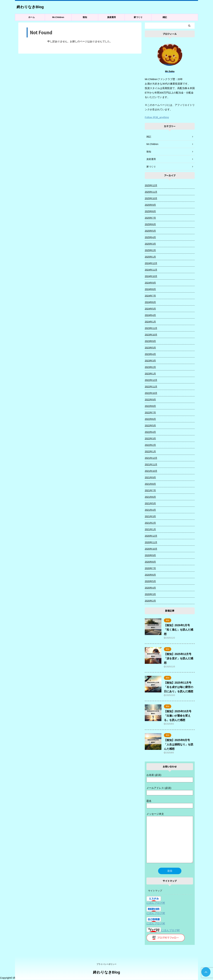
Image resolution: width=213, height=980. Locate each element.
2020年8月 (150, 562)
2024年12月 (151, 263)
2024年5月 (150, 309)
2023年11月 (151, 328)
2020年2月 (150, 601)
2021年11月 (151, 464)
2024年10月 (151, 276)
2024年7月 (150, 296)
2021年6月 (150, 497)
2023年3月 (150, 361)
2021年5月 (150, 503)
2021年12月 (151, 458)
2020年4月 (150, 588)
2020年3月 (150, 594)
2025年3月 (150, 244)
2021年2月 (150, 523)
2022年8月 (150, 406)
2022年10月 (151, 393)
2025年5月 (150, 231)
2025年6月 (150, 224)
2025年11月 (151, 192)
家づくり (138, 17)
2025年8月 (150, 211)
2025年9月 (150, 205)
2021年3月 (150, 516)
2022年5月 (150, 426)
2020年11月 (151, 542)
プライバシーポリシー (106, 964)
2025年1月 (150, 257)
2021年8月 (150, 484)
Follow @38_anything (157, 117)
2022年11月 (151, 387)
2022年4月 (150, 432)
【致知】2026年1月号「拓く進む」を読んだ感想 (179, 630)
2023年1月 (150, 374)
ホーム (32, 17)
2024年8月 (150, 289)
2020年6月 (150, 575)
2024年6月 (150, 302)
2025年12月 (151, 185)
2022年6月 (150, 419)
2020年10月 (151, 549)
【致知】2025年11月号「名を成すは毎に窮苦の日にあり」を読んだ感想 (179, 687)
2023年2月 (150, 367)
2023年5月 (150, 348)
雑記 (165, 17)
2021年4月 (150, 510)
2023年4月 (150, 354)
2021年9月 (150, 477)
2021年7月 (150, 490)
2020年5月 (150, 581)
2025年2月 (150, 250)
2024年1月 (150, 322)
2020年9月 (150, 555)
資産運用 (111, 17)
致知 (85, 17)
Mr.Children (58, 17)
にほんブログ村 (156, 903)
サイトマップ (155, 891)
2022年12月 (151, 380)
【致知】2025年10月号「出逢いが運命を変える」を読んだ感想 (178, 716)
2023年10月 (151, 335)
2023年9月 (150, 341)
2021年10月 (151, 471)
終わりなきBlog (30, 7)
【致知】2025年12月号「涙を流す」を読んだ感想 (179, 658)
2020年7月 (150, 568)
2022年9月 (150, 400)
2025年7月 (150, 218)
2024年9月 (150, 283)
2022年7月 (150, 413)
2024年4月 (150, 315)
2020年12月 (151, 536)
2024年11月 (151, 270)
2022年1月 (150, 451)
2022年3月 (150, 438)
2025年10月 (151, 198)
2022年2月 (150, 445)
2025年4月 (150, 237)
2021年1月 (150, 529)
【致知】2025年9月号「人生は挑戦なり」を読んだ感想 (179, 744)
